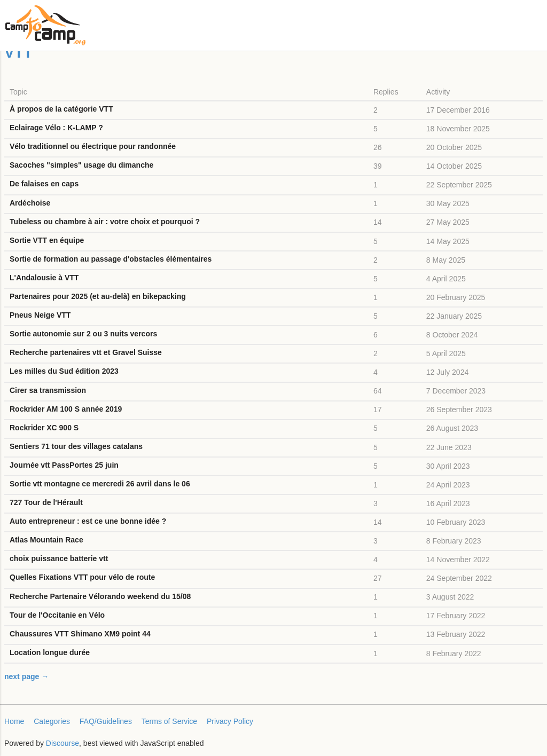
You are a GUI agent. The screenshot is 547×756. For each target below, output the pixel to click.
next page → (26, 676)
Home (14, 721)
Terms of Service (169, 721)
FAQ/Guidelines (106, 721)
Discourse (62, 743)
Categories (52, 721)
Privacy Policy (230, 721)
